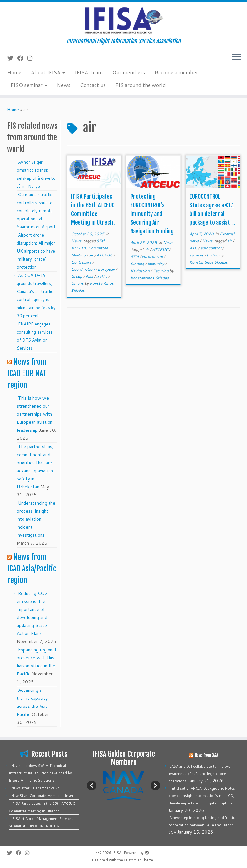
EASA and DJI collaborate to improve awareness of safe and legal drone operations (199, 774)
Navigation (140, 271)
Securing (161, 271)
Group (77, 276)
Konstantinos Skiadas (149, 278)
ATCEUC (105, 255)
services (197, 255)
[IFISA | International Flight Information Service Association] (123, 20)
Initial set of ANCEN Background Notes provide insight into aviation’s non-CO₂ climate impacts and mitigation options (202, 796)
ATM (135, 257)
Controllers (82, 262)
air (91, 255)
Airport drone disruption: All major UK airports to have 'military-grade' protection (36, 251)
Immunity (156, 264)
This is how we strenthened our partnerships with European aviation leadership (35, 414)
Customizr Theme (138, 860)
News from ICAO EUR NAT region (27, 373)
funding (138, 264)
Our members (129, 72)
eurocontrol (153, 257)
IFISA (117, 853)
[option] (123, 785)
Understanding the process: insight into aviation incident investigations (36, 519)
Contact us (93, 85)
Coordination (83, 269)
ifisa (90, 276)
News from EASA (206, 755)
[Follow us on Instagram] (32, 58)
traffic (102, 276)
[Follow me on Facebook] (22, 58)
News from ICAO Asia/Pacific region (32, 569)
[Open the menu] (236, 58)
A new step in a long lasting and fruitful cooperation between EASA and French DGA (202, 825)
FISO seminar (29, 85)
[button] (92, 786)
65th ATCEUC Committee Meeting (89, 248)
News (64, 85)
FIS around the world (141, 85)
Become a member (176, 72)
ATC (194, 248)
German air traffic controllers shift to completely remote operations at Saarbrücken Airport (36, 211)
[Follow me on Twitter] (12, 58)
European (107, 269)
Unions (78, 283)
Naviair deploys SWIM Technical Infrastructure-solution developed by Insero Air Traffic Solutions (40, 773)
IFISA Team (89, 72)
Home (14, 72)
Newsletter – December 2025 (36, 788)
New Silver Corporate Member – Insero (43, 796)
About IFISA (48, 72)
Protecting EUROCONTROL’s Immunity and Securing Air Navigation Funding (152, 214)
